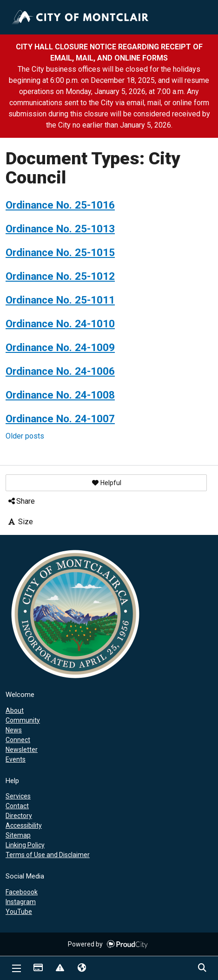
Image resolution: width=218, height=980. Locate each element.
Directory (19, 816)
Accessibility (24, 825)
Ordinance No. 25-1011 (60, 300)
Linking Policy (25, 845)
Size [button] (20, 522)
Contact (17, 806)
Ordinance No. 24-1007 (60, 419)
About (15, 710)
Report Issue (59, 968)
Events (16, 759)
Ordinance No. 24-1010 (60, 324)
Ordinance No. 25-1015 (60, 252)
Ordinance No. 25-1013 (60, 229)
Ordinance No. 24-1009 (60, 347)
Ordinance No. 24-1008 (60, 395)
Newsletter (22, 750)
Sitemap (18, 835)
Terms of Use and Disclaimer (48, 855)
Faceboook (22, 892)
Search (202, 968)
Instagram (21, 902)
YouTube (19, 912)
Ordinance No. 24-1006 (60, 371)
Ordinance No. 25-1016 (60, 205)
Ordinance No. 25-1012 (60, 276)
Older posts (25, 436)
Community (23, 720)
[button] (106, 483)
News (14, 730)
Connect (18, 740)
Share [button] (21, 501)
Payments (38, 968)
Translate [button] (81, 968)
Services (18, 796)
